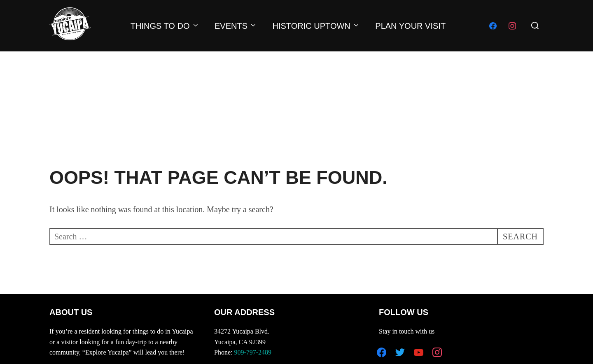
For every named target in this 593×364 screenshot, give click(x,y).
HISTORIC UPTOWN (316, 26)
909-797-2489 (253, 352)
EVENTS (236, 26)
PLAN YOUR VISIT (410, 26)
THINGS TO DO (165, 26)
